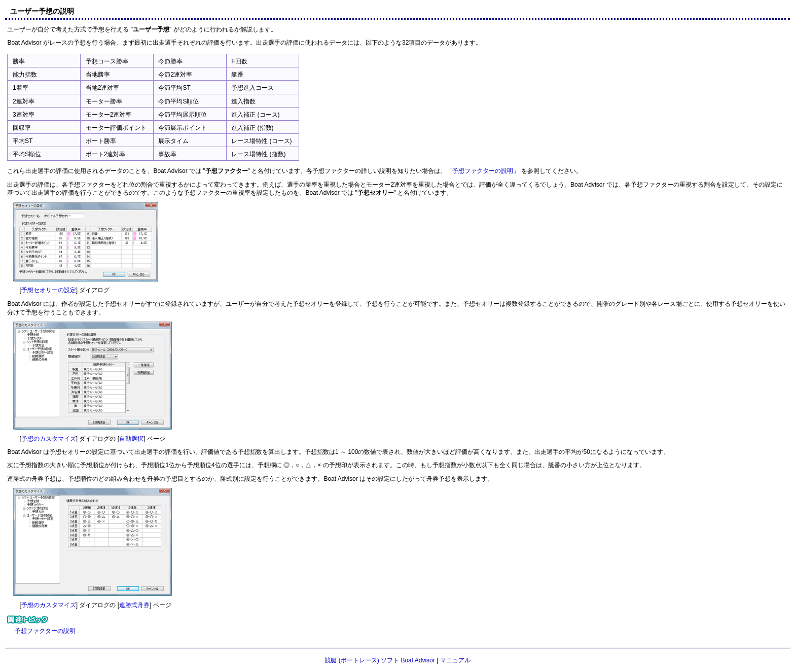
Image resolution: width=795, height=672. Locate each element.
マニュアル (455, 660)
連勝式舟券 (134, 605)
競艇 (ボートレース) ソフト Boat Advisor (380, 660)
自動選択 (131, 439)
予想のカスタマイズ (49, 439)
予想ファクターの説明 (483, 171)
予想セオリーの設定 (49, 290)
